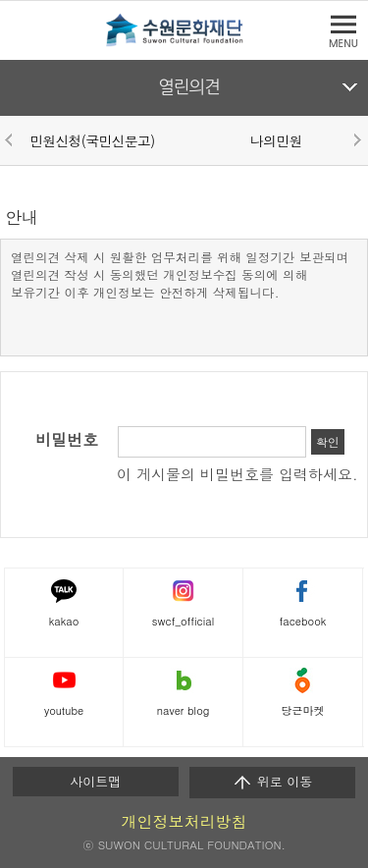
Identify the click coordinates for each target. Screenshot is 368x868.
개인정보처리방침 (184, 821)
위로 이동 (272, 782)
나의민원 (276, 140)
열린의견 (189, 87)
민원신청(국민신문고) (92, 140)
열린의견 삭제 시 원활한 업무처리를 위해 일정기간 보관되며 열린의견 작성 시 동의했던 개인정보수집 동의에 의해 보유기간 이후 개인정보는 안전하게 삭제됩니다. (180, 274)
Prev (12, 139)
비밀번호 (67, 440)
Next (356, 139)
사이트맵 (95, 781)
